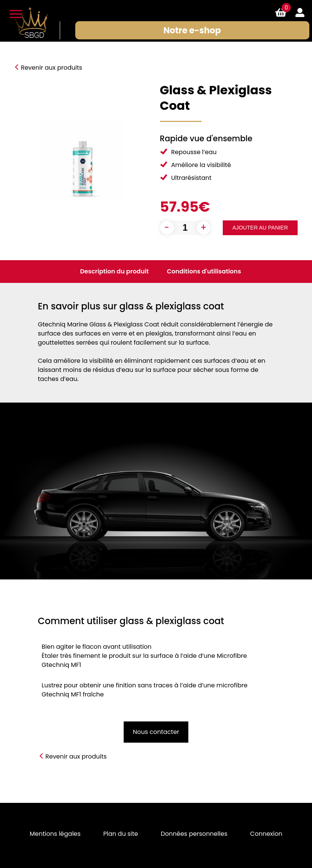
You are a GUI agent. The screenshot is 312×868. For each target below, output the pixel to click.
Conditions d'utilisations (204, 271)
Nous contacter (156, 732)
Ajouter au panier (260, 228)
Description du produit (115, 271)
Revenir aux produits (51, 68)
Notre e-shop (192, 30)
